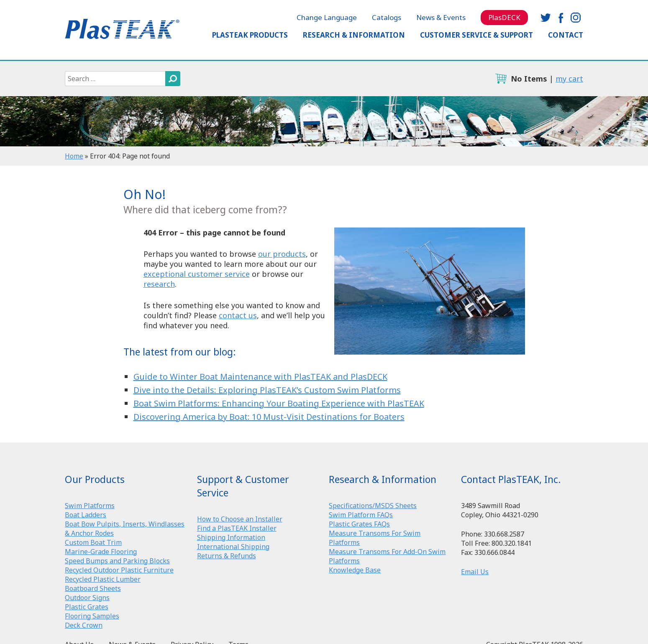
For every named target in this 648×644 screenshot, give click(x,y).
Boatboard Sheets (93, 588)
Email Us (475, 572)
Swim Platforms (90, 506)
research (159, 284)
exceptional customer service (197, 274)
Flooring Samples (92, 616)
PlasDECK (504, 17)
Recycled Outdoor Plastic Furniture (119, 570)
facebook (561, 18)
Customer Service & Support (476, 35)
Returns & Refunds (227, 556)
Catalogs (387, 17)
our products (282, 254)
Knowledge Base (355, 570)
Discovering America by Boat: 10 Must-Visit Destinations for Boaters (269, 417)
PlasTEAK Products (250, 35)
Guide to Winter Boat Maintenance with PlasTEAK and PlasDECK (260, 377)
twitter (546, 18)
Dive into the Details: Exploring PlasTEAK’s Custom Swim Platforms (267, 390)
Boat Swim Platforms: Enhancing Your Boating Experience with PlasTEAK (279, 403)
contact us (238, 315)
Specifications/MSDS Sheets (373, 506)
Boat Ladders (86, 515)
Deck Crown (84, 625)
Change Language (327, 17)
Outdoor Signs (87, 598)
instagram (576, 18)
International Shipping (233, 547)
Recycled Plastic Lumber (103, 579)
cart (501, 79)
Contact (566, 35)
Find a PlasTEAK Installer (237, 528)
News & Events (441, 17)
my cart (569, 79)
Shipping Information (231, 537)
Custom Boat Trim (93, 542)
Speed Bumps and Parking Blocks (117, 561)
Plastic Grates (87, 607)
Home (74, 156)
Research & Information (354, 35)
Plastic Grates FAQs (359, 524)
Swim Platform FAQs (361, 515)
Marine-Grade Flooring (101, 552)
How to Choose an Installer (240, 519)
